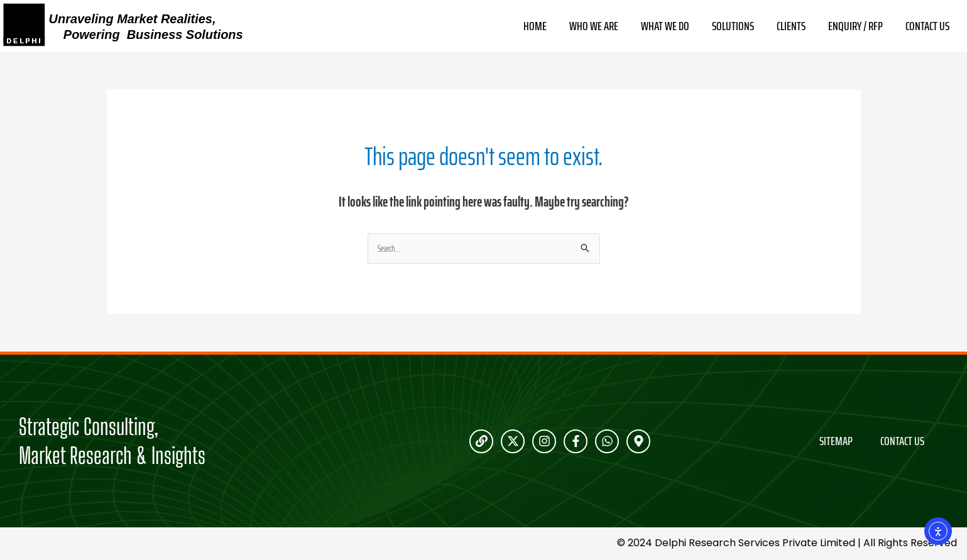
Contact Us (927, 26)
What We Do (665, 26)
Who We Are (594, 26)
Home (535, 26)
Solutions (733, 26)
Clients (791, 26)
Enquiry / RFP (855, 26)
